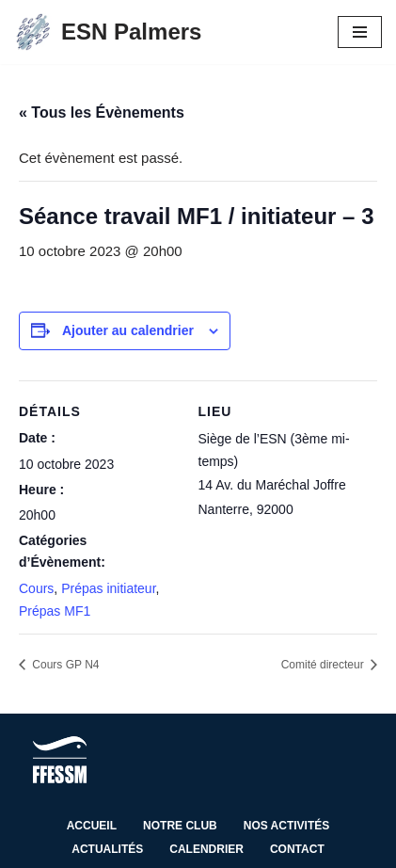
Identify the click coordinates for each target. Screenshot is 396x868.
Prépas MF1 (55, 611)
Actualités (107, 849)
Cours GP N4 (64, 665)
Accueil (92, 826)
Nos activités (287, 826)
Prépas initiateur (108, 588)
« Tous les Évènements (102, 113)
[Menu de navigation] (360, 32)
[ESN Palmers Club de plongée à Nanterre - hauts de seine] (108, 32)
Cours (36, 588)
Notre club (180, 826)
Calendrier (206, 849)
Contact (297, 849)
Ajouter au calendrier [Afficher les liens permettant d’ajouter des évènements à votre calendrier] (128, 330)
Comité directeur (324, 665)
